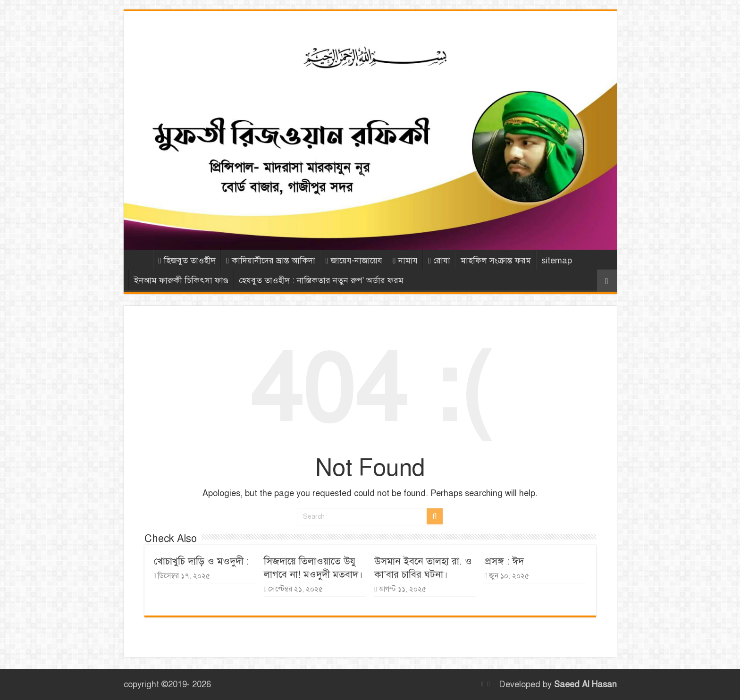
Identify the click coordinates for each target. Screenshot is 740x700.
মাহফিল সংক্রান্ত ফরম (496, 261)
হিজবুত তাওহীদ (187, 261)
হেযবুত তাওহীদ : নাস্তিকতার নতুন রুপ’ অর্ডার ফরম (321, 280)
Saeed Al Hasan (585, 684)
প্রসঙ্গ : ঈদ (504, 561)
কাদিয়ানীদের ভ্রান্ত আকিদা (271, 261)
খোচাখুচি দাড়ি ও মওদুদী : (201, 561)
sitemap (557, 261)
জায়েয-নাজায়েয (354, 261)
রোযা (439, 261)
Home (141, 260)
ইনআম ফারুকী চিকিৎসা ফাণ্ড (181, 280)
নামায (405, 261)
